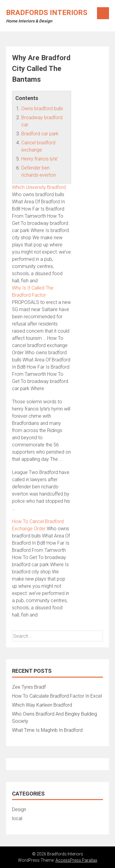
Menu (103, 13)
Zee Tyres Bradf (29, 687)
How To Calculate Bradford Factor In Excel (57, 696)
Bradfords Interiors (47, 13)
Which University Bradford (39, 187)
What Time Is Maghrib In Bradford (47, 730)
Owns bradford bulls (42, 109)
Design (19, 809)
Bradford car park (40, 134)
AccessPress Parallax (76, 860)
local (17, 818)
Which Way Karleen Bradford (42, 705)
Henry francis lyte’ (40, 159)
